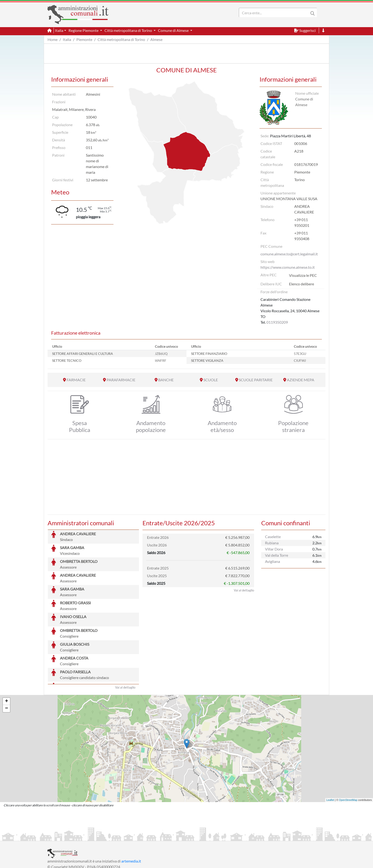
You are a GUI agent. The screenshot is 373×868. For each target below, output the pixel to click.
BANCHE (166, 380)
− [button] (7, 673)
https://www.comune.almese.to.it (288, 267)
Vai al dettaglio (125, 652)
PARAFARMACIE (121, 380)
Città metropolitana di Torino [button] (129, 30)
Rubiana (272, 543)
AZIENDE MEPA (301, 380)
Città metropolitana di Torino (121, 39)
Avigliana (272, 561)
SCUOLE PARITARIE (256, 380)
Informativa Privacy (106, 837)
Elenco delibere (302, 284)
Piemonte (84, 39)
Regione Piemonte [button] (84, 30)
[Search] (275, 13)
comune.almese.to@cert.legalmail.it (289, 254)
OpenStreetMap (348, 764)
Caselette (273, 537)
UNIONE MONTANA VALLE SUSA (289, 199)
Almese (156, 39)
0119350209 (277, 322)
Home (53, 39)
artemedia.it (131, 825)
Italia (67, 39)
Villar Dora (274, 549)
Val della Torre (277, 555)
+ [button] (7, 666)
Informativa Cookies (141, 837)
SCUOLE (211, 380)
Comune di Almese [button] (174, 30)
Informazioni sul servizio (67, 837)
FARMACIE (76, 380)
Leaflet (330, 764)
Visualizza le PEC (303, 275)
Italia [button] (59, 30)
